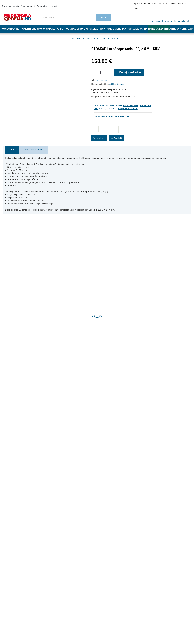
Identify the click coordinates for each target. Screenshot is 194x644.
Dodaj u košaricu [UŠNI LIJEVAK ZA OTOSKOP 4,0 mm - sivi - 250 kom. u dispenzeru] (21, 309)
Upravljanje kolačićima (99, 562)
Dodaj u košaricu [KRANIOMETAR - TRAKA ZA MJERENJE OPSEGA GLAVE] (162, 523)
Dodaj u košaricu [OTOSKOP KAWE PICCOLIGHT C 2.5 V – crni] (162, 309)
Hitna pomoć (108, 25)
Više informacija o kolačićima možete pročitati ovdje (49, 629)
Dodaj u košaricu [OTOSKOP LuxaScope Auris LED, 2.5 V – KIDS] (21, 416)
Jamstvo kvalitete (97, 558)
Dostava (93, 549)
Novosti (49, 4)
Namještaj (55, 25)
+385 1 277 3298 (159, 4)
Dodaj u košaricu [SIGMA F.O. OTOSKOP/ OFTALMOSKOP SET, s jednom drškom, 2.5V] (115, 416)
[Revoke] (73, 634)
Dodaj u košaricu (131, 68)
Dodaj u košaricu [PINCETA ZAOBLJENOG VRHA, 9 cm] (68, 523)
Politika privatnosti (58, 562)
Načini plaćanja (57, 558)
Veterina (123, 25)
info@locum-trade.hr (142, 4)
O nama (54, 549)
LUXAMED (113, 134)
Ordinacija (40, 25)
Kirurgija (93, 25)
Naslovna (6, 4)
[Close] (41, 634)
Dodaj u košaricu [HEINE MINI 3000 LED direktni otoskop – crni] (162, 416)
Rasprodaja (38, 4)
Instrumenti (24, 25)
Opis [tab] (12, 146)
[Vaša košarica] (185, 13)
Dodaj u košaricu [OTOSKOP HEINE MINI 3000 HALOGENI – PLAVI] (68, 416)
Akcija (15, 4)
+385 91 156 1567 (175, 4)
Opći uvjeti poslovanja (60, 553)
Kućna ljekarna (140, 25)
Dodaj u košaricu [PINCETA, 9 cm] (21, 523)
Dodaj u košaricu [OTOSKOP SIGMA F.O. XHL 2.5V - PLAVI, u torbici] (68, 309)
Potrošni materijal (74, 25)
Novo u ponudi (26, 4)
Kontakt (187, 4)
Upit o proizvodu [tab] (31, 146)
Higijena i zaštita (161, 25)
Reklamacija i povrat (98, 553)
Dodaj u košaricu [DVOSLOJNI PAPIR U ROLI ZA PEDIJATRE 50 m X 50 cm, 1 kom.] (115, 523)
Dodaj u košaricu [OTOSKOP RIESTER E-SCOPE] (115, 309)
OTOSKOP (98, 134)
